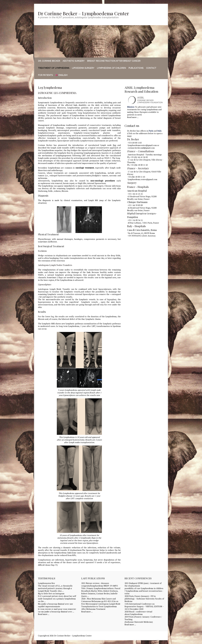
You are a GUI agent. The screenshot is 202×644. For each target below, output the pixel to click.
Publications (136, 68)
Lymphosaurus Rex (46, 583)
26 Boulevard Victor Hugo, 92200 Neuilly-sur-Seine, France (142, 209)
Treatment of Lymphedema (54, 68)
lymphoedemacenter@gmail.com (142, 145)
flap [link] (115, 145)
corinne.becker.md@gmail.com (141, 148)
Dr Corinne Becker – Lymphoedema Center (83, 13)
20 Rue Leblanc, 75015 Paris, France (143, 223)
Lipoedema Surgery (83, 68)
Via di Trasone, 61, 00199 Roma (141, 233)
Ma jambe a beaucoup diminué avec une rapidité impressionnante (55, 605)
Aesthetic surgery (74, 61)
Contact (151, 68)
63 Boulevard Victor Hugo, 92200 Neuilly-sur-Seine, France (142, 198)
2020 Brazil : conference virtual (138, 612)
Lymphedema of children (111, 68)
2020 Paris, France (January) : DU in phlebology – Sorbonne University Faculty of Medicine (144, 599)
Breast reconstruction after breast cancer (114, 61)
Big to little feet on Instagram (51, 593)
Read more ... (133, 117)
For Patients (45, 75)
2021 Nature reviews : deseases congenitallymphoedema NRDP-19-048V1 (100, 584)
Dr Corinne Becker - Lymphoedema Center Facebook (154, 13)
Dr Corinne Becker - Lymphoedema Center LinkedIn (158, 13)
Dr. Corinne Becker (49, 61)
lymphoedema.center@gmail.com (142, 179)
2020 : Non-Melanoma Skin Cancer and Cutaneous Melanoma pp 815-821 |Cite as (100, 600)
